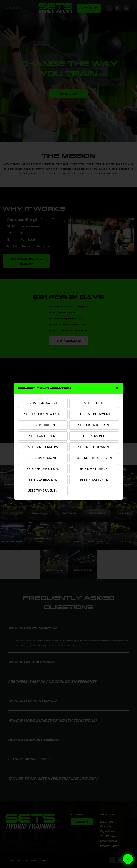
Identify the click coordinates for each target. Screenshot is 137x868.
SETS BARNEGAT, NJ (43, 403)
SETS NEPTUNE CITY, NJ (43, 469)
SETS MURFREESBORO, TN (94, 458)
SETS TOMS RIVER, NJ (43, 490)
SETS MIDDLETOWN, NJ (94, 447)
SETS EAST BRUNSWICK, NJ (43, 414)
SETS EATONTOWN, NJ (94, 414)
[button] (128, 859)
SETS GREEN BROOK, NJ (94, 425)
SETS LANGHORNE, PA (43, 447)
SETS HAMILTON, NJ (43, 436)
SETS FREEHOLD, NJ (43, 425)
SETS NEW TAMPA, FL (94, 469)
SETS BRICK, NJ (94, 403)
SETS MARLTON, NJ (43, 458)
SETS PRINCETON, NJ (94, 480)
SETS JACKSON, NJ (94, 436)
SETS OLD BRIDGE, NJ (43, 480)
